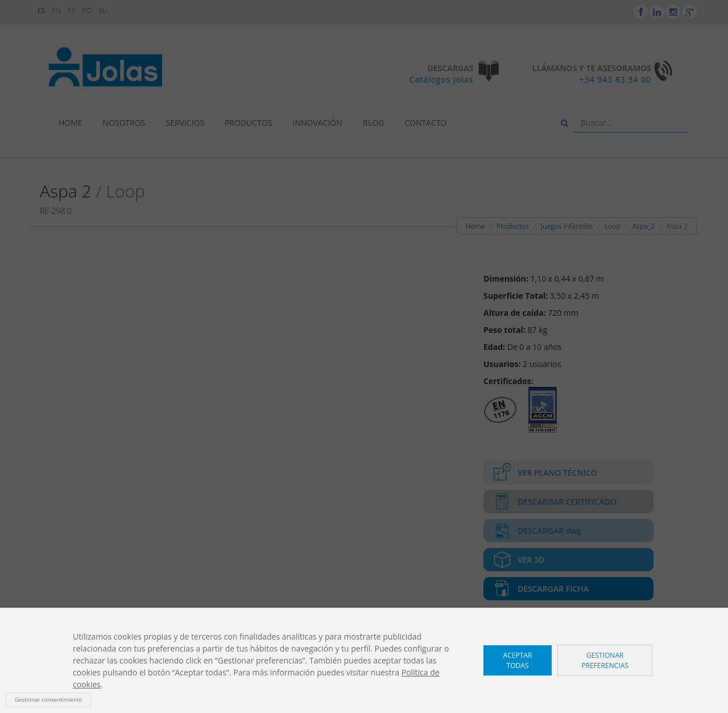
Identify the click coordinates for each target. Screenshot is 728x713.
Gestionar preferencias (605, 660)
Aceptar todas (518, 660)
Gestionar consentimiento (48, 700)
